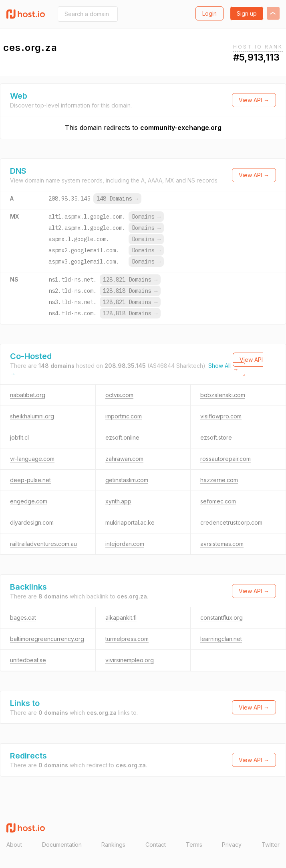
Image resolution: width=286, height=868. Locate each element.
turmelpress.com (127, 639)
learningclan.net (221, 639)
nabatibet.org (28, 395)
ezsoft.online (122, 437)
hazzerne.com (219, 480)
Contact (156, 845)
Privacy (232, 845)
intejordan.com (125, 544)
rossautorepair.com (226, 459)
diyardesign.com (32, 522)
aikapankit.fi (121, 618)
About (14, 845)
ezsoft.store (216, 437)
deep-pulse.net (30, 480)
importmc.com (124, 416)
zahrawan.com (124, 459)
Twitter (271, 845)
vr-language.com (32, 459)
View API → (254, 100)
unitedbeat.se (28, 660)
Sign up (247, 13)
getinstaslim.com (127, 480)
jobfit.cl (19, 437)
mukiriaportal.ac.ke (130, 522)
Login (209, 13)
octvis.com (119, 395)
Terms (194, 845)
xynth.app (118, 501)
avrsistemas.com (222, 544)
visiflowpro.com (221, 416)
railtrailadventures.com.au (43, 544)
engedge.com (29, 501)
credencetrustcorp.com (231, 522)
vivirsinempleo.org (130, 660)
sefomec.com (218, 501)
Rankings (113, 845)
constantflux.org (222, 618)
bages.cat (23, 618)
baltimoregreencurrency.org (47, 639)
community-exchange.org (181, 128)
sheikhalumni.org (32, 416)
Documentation (62, 845)
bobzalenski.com (223, 395)
